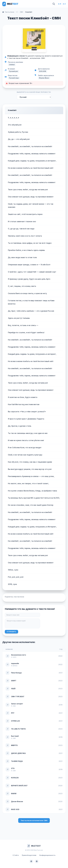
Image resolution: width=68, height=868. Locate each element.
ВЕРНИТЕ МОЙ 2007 (19, 786)
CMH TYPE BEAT (18, 697)
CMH (21, 12)
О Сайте (16, 855)
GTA (13, 768)
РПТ (13, 713)
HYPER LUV (15, 721)
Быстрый (15, 736)
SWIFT (14, 681)
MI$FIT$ (14, 745)
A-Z (64, 4)
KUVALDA (15, 778)
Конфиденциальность (47, 855)
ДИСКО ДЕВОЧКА (18, 753)
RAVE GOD (15, 809)
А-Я (59, 4)
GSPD (15, 657)
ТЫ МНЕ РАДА (17, 761)
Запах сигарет (17, 704)
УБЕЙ (13, 689)
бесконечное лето (19, 655)
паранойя (15, 663)
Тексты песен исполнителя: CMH (34, 820)
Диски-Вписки (17, 801)
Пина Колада (16, 673)
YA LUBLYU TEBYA (18, 729)
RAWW (14, 794)
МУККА (15, 666)
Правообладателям (29, 855)
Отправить (11, 632)
